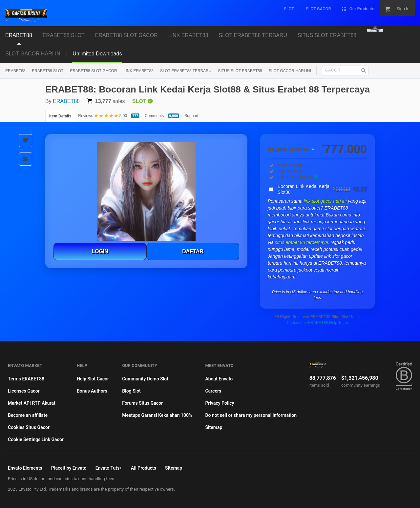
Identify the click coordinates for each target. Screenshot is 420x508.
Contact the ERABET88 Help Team (317, 323)
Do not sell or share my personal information (251, 415)
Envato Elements (25, 468)
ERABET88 (19, 35)
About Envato (219, 379)
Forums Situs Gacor (142, 403)
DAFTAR (193, 251)
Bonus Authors (92, 391)
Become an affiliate (28, 415)
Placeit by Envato (69, 468)
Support (191, 116)
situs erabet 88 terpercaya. (303, 242)
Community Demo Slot (145, 379)
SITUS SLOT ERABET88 (327, 35)
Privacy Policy (220, 403)
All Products (144, 468)
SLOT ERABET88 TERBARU (253, 35)
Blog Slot (131, 391)
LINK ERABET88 (188, 35)
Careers (213, 391)
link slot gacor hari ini (326, 201)
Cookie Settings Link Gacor (36, 439)
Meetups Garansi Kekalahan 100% (157, 415)
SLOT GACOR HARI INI (33, 54)
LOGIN (100, 251)
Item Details (60, 116)
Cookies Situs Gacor (29, 427)
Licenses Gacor (24, 391)
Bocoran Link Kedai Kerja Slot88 (322, 189)
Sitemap (214, 427)
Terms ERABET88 (26, 379)
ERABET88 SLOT (64, 35)
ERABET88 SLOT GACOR (126, 35)
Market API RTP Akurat (32, 403)
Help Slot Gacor (93, 379)
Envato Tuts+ (109, 468)
